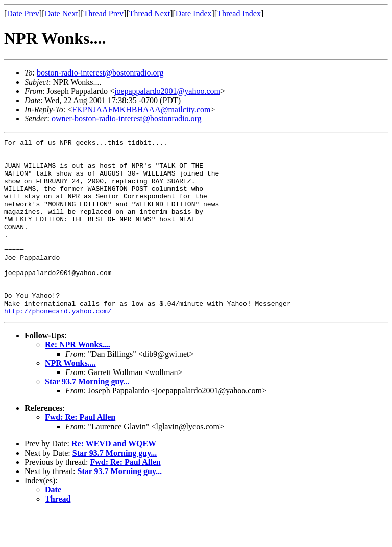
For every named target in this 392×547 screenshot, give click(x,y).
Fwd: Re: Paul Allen (80, 452)
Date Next (62, 14)
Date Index (194, 14)
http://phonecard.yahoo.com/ (58, 346)
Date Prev (23, 14)
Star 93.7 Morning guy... (87, 417)
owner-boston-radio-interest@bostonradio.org (127, 119)
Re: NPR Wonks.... (78, 380)
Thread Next (150, 14)
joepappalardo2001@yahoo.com (167, 91)
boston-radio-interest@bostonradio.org (100, 73)
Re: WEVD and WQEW (114, 479)
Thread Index (239, 14)
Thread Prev (103, 14)
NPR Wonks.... (70, 398)
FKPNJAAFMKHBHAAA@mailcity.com (141, 109)
